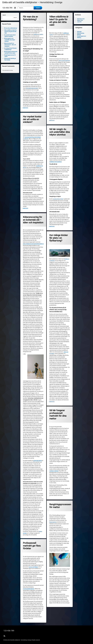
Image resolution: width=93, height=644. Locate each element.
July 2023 (80, 22)
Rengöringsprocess (82, 36)
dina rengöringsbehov (65, 60)
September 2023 (81, 19)
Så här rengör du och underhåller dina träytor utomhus (9, 40)
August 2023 (80, 20)
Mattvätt (79, 35)
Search (4, 15)
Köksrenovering (81, 33)
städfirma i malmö (38, 34)
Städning (79, 38)
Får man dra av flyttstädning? (31, 18)
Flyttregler (80, 32)
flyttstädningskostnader (32, 88)
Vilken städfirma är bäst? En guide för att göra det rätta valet (59, 21)
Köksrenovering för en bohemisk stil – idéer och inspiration (10, 45)
